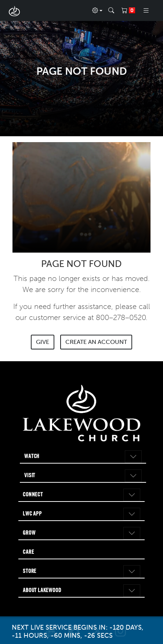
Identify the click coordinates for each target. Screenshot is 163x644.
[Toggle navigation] (146, 10)
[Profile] (97, 11)
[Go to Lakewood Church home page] (81, 413)
